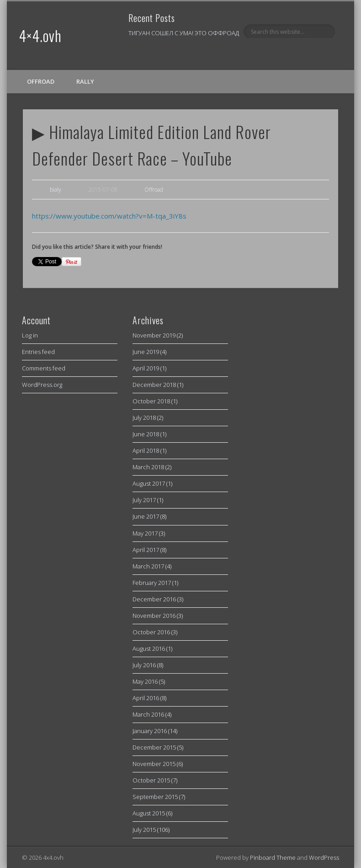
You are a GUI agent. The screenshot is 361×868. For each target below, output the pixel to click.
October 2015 (151, 780)
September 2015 (155, 797)
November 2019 (154, 335)
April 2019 (146, 368)
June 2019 (146, 352)
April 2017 (146, 550)
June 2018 (146, 434)
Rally (85, 81)
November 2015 (154, 764)
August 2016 (149, 648)
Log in (30, 335)
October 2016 (151, 632)
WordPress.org (42, 385)
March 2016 (148, 714)
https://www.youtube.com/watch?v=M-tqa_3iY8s (109, 216)
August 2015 (149, 813)
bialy (56, 190)
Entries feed (38, 352)
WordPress (324, 857)
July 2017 (144, 500)
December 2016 (154, 599)
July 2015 (144, 830)
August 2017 (149, 483)
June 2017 (146, 516)
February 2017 (152, 583)
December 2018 (154, 385)
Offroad (41, 81)
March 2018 (148, 467)
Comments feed (44, 368)
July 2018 (144, 418)
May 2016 (145, 681)
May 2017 (145, 533)
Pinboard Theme (273, 857)
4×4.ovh (40, 35)
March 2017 (148, 566)
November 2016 (154, 616)
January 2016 (150, 731)
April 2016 (146, 698)
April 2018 (146, 450)
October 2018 (151, 401)
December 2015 (154, 747)
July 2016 (144, 665)
